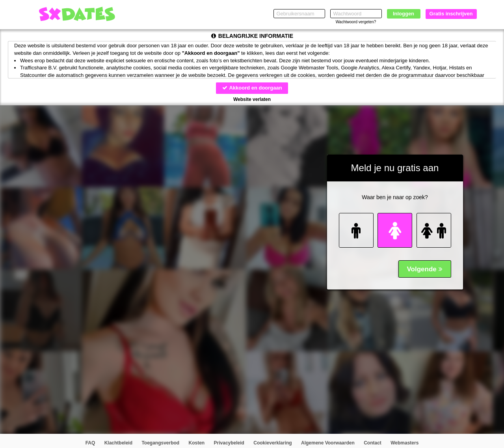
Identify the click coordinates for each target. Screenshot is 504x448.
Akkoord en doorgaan (252, 88)
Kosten (197, 443)
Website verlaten (252, 99)
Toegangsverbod (160, 443)
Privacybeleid (229, 443)
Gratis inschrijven (451, 14)
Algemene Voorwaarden (328, 443)
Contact (373, 443)
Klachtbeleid (118, 443)
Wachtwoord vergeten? (356, 22)
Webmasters (405, 443)
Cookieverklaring (272, 443)
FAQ (90, 443)
